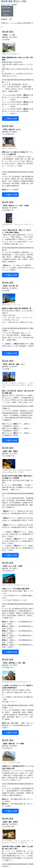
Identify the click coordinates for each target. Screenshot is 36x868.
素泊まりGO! (6, 5)
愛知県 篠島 (7, 8)
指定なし (7, 15)
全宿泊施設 (7, 11)
